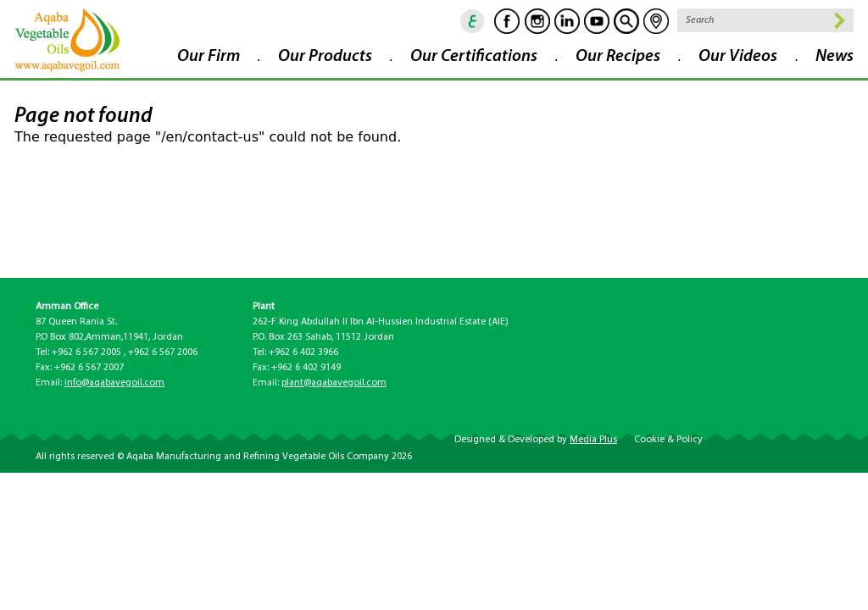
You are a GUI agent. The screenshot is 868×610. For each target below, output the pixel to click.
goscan (626, 21)
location (656, 21)
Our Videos (738, 57)
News (835, 57)
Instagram (537, 21)
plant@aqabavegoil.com (334, 383)
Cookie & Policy (668, 440)
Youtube (597, 21)
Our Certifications (474, 57)
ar (473, 21)
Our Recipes (618, 57)
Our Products (325, 57)
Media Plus (593, 440)
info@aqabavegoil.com (114, 383)
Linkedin (567, 21)
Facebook (507, 21)
